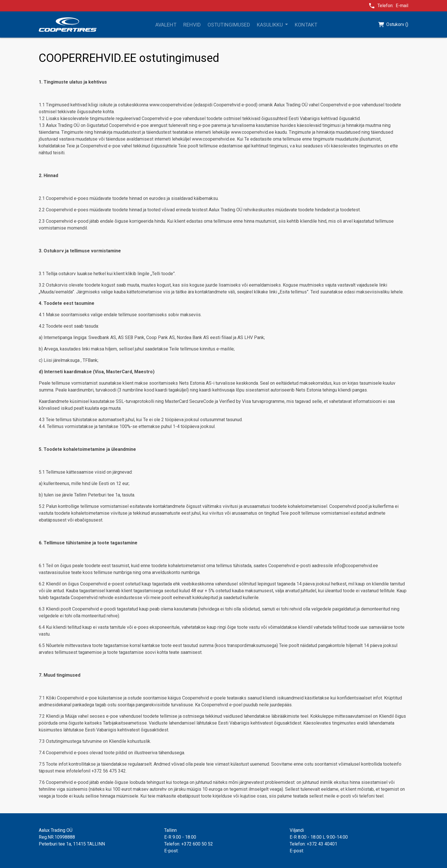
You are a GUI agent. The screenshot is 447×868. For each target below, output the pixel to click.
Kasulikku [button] (270, 25)
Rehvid (192, 25)
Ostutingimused (229, 25)
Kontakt (306, 25)
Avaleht (166, 25)
